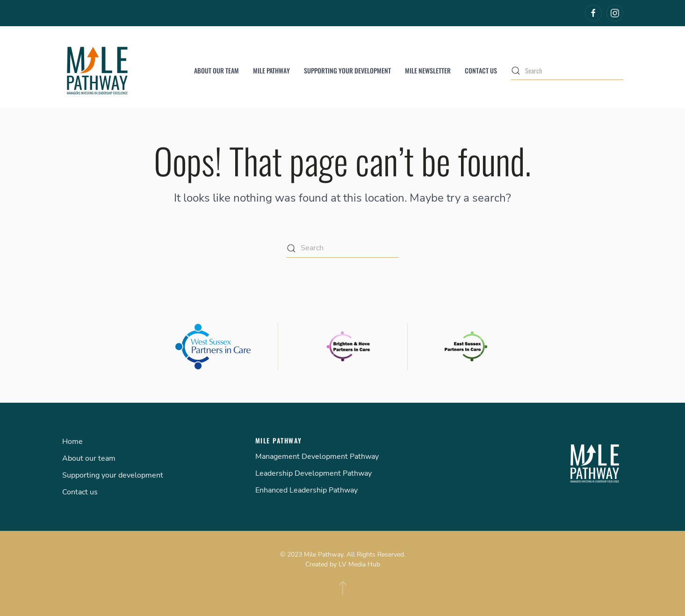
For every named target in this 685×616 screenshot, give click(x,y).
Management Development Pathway (317, 457)
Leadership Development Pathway (314, 473)
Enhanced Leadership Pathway (306, 490)
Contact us (481, 70)
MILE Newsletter (428, 70)
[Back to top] (343, 588)
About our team (216, 70)
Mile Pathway (271, 70)
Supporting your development (347, 70)
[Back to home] (97, 71)
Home (72, 442)
